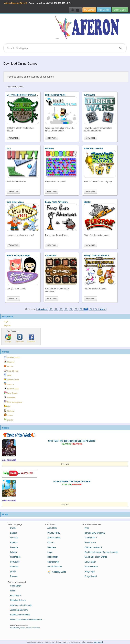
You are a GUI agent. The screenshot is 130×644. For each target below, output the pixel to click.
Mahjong (9, 362)
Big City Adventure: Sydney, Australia (101, 552)
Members (52, 547)
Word (8, 375)
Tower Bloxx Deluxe (93, 148)
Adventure (10, 397)
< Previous (42, 309)
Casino (8, 415)
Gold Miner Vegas (15, 202)
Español (14, 542)
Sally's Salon (90, 562)
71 (56, 309)
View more (13, 138)
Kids (7, 406)
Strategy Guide (57, 572)
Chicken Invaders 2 (93, 547)
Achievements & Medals (21, 605)
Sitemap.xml (98, 642)
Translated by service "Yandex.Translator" (25, 628)
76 (81, 309)
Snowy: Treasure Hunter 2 (96, 256)
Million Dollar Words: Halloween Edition (28, 620)
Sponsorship (53, 562)
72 (61, 309)
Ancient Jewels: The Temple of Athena (72, 481)
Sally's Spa (90, 572)
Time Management (13, 402)
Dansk (13, 528)
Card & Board (11, 370)
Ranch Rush (90, 542)
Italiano (13, 552)
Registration (53, 557)
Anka (87, 528)
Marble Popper (12, 388)
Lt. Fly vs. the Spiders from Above (23, 95)
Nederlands (15, 557)
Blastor (87, 202)
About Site (52, 528)
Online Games (120, 10)
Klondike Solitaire (18, 600)
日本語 (13, 572)
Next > (102, 309)
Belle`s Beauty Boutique (18, 256)
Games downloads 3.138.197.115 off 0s (38, 3)
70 (51, 309)
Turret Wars (89, 95)
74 (71, 309)
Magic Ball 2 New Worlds (96, 557)
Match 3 (9, 384)
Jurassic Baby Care (19, 610)
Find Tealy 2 (16, 596)
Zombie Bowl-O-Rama (95, 533)
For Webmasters (55, 567)
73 (66, 309)
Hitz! (9, 148)
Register (7, 325)
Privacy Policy (54, 533)
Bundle (8, 419)
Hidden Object (11, 379)
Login (6, 322)
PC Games (89, 10)
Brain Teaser (11, 393)
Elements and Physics (20, 615)
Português (15, 562)
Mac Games (104, 10)
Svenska (14, 567)
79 (96, 309)
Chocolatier (51, 256)
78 (91, 309)
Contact (51, 542)
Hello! (13, 591)
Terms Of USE (54, 538)
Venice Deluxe (91, 567)
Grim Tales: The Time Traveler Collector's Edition (72, 441)
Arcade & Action (12, 357)
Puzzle (8, 366)
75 (76, 309)
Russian (14, 576)
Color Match (16, 586)
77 (86, 309)
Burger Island (91, 576)
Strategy (9, 411)
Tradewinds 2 (91, 538)
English (13, 533)
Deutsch (14, 538)
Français (14, 547)
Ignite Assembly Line (55, 95)
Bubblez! (50, 148)
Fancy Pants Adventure (56, 202)
